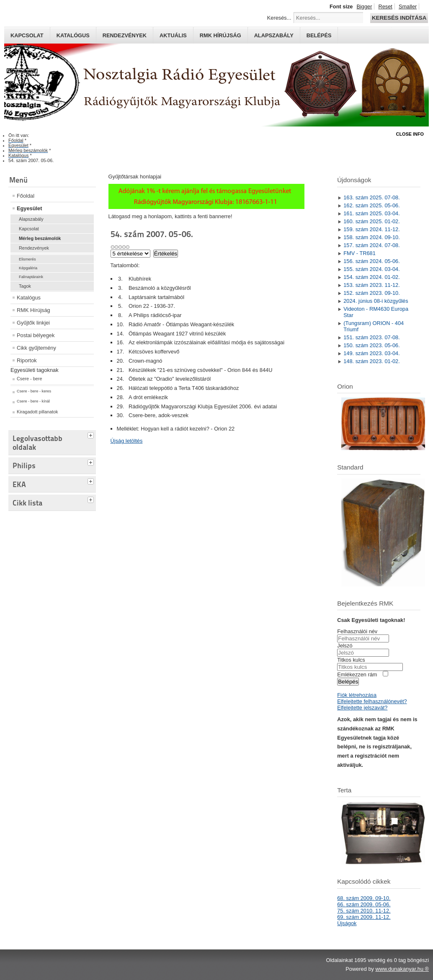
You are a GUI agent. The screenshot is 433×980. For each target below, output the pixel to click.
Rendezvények (125, 35)
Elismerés (27, 259)
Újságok (347, 923)
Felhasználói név (357, 631)
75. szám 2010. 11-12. (364, 911)
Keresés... (279, 18)
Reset (385, 6)
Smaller (408, 6)
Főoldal (26, 196)
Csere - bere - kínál (33, 401)
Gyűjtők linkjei (33, 323)
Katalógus (73, 35)
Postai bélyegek (36, 335)
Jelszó (345, 646)
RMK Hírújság (34, 310)
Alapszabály (274, 35)
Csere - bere (29, 379)
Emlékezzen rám (357, 674)
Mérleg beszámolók (40, 238)
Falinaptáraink (31, 277)
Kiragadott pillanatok (37, 412)
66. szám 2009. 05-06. (364, 904)
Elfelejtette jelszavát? (362, 708)
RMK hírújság (220, 35)
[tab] (92, 434)
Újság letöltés (127, 441)
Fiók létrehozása (357, 695)
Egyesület (29, 208)
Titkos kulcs (351, 660)
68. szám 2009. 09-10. (364, 898)
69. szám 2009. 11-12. (364, 917)
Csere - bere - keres (34, 391)
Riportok (27, 360)
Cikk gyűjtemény (36, 348)
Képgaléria (28, 268)
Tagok (25, 286)
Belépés (319, 35)
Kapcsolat (27, 35)
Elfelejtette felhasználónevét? (372, 701)
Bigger (364, 6)
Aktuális (173, 35)
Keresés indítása (399, 18)
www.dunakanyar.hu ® (402, 969)
